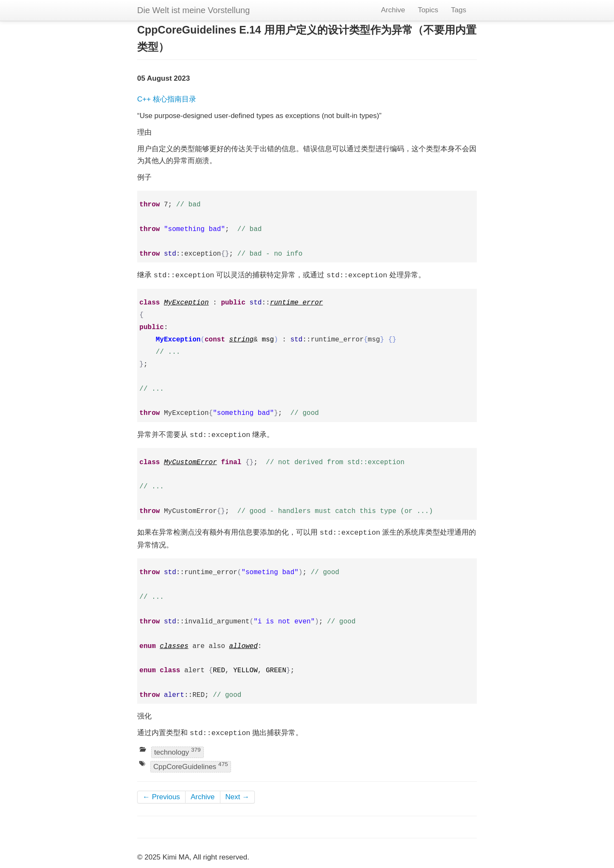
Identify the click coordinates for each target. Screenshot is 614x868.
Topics (428, 10)
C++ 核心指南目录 (167, 99)
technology (177, 751)
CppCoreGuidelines (191, 766)
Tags (459, 10)
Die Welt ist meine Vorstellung (193, 10)
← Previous (161, 797)
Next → (238, 797)
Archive (393, 10)
